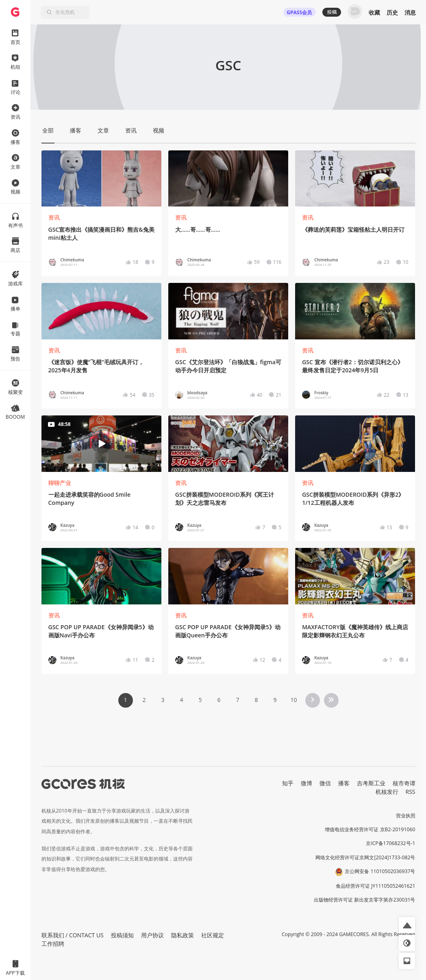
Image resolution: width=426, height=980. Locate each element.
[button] (407, 925)
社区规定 (213, 935)
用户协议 (152, 935)
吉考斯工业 (371, 783)
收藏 (374, 12)
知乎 (288, 783)
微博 (306, 783)
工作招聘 (53, 944)
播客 (344, 783)
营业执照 (406, 816)
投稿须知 (122, 935)
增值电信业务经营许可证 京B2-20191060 (370, 829)
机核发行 (387, 792)
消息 (410, 12)
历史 (392, 12)
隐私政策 (183, 935)
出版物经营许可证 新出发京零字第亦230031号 (364, 900)
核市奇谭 (404, 783)
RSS (411, 792)
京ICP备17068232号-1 (391, 843)
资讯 (54, 217)
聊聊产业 (60, 483)
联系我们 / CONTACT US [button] (73, 935)
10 (293, 700)
